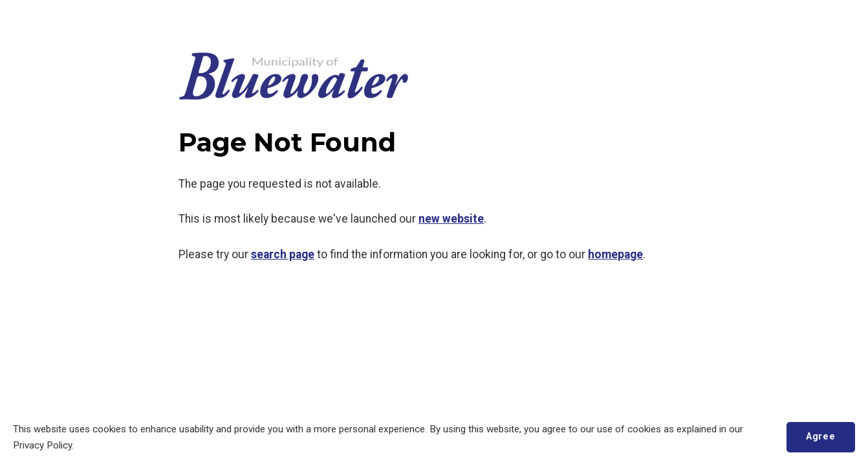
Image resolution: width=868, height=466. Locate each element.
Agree (820, 437)
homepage (615, 254)
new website (451, 219)
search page (283, 254)
